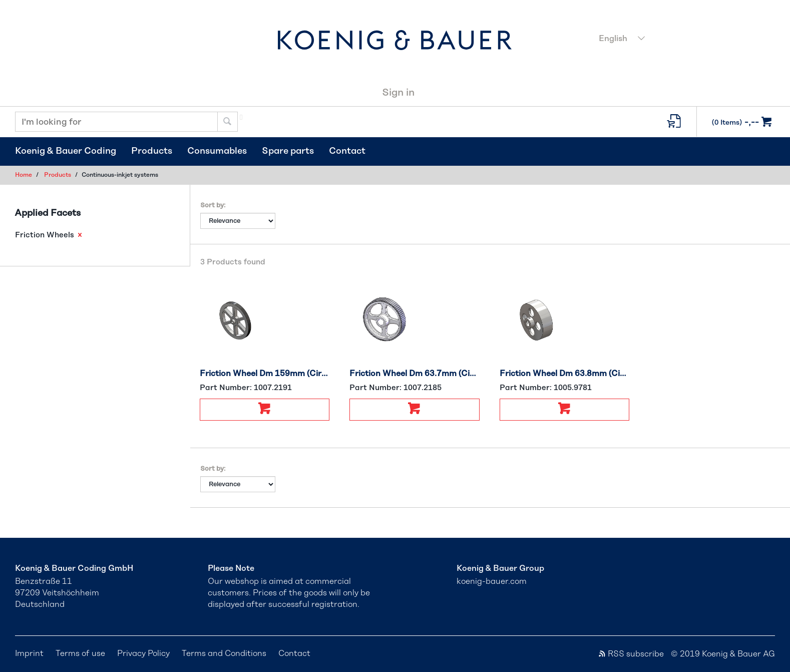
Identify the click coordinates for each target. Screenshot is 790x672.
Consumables (217, 151)
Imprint (29, 653)
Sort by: (213, 206)
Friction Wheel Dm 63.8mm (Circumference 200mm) (565, 374)
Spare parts (288, 151)
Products (152, 151)
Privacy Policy (143, 653)
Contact (347, 151)
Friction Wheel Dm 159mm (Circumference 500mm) (265, 374)
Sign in (398, 93)
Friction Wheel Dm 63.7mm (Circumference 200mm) (415, 374)
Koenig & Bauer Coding (66, 151)
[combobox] (684, 40)
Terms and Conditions (224, 653)
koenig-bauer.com (492, 581)
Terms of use (80, 653)
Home (24, 175)
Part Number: (246, 388)
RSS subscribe (631, 654)
